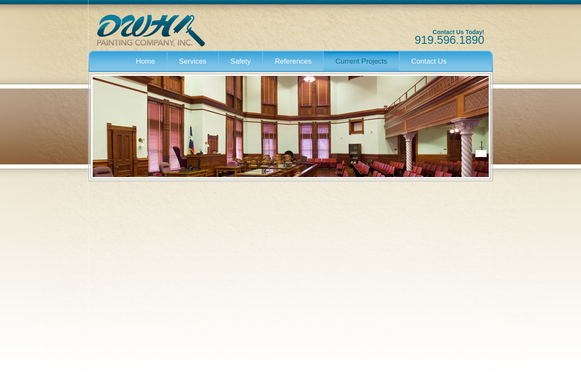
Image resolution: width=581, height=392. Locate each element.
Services (193, 61)
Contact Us (429, 61)
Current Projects (361, 61)
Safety (241, 61)
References (293, 61)
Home (146, 61)
